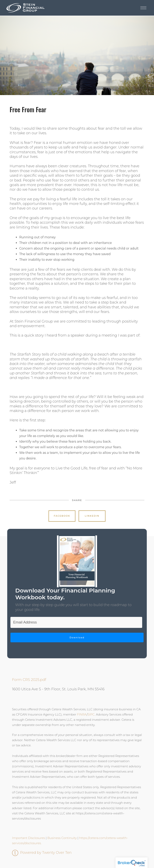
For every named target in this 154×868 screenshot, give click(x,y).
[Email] (76, 622)
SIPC (91, 714)
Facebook (62, 516)
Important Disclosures (28, 838)
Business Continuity (62, 838)
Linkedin (92, 516)
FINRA (82, 714)
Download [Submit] (77, 637)
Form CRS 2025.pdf (29, 680)
